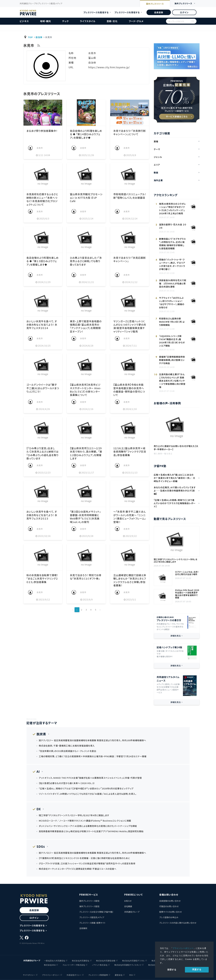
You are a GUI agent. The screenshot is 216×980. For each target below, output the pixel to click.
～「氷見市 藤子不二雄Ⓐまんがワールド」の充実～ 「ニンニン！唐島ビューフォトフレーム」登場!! (129, 517)
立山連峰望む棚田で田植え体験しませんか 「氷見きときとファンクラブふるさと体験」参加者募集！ (130, 580)
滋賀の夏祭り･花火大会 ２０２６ (173, 226)
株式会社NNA (50, 965)
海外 (183, 4)
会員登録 (159, 12)
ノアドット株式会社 (100, 965)
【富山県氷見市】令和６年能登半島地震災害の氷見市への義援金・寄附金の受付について (129, 390)
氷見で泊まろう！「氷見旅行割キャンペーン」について (129, 132)
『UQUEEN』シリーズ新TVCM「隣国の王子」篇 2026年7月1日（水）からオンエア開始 (172, 341)
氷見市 (40, 148)
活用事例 (83, 928)
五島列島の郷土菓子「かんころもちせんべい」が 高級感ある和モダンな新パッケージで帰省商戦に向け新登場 (172, 381)
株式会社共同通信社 (81, 961)
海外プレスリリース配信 (89, 906)
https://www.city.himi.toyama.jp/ (109, 67)
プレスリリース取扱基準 (98, 975)
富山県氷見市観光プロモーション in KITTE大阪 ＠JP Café (86, 198)
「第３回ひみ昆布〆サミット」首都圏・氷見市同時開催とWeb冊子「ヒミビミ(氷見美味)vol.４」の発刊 (85, 517)
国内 (155, 4)
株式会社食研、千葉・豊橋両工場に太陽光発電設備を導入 (67, 746)
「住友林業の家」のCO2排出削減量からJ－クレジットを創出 (68, 751)
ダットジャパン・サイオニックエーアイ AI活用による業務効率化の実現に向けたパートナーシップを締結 (88, 826)
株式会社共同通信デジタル (134, 961)
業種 (156, 141)
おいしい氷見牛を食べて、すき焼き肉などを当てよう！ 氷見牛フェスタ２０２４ (42, 325)
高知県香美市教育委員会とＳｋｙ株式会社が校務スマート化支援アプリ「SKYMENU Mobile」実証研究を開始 (91, 831)
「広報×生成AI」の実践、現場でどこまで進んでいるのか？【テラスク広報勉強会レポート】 (175, 503)
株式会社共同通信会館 (106, 961)
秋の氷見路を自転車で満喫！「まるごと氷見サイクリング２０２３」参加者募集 (42, 579)
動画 (156, 173)
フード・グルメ (136, 21)
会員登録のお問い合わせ (170, 901)
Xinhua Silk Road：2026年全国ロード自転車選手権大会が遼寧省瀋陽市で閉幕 (187, 594)
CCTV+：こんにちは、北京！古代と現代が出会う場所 (187, 573)
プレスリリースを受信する (127, 12)
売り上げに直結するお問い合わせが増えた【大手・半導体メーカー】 (176, 448)
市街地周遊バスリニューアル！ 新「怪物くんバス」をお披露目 (130, 196)
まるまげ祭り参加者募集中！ (42, 131)
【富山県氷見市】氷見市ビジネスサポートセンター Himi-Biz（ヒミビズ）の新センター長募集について (86, 390)
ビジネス (24, 21)
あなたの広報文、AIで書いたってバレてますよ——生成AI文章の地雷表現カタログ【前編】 (175, 491)
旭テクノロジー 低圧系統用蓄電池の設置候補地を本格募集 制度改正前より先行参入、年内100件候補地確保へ (93, 740)
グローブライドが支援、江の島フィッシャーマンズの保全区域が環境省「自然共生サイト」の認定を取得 (87, 863)
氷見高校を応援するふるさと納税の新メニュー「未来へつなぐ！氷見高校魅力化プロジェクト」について (42, 199)
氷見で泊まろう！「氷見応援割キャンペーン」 (129, 259)
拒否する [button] (172, 970)
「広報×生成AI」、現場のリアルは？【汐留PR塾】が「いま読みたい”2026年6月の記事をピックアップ (86, 788)
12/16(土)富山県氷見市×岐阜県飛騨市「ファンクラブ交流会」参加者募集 (130, 452)
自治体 (39, 37)
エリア (157, 165)
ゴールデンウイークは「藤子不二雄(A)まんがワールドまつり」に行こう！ (43, 388)
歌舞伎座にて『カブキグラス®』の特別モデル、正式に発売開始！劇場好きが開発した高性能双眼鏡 (173, 244)
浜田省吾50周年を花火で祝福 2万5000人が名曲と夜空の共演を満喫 (173, 283)
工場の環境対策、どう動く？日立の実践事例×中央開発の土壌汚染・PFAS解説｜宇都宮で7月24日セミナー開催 (93, 756)
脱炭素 (41, 734)
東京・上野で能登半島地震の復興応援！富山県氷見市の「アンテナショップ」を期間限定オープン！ (86, 326)
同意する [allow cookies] (197, 969)
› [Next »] (100, 610)
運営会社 (119, 975)
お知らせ (128, 901)
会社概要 (128, 906)
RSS (131, 975)
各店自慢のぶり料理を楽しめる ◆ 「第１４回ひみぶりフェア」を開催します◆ (86, 134)
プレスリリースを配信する (96, 12)
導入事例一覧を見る (163, 454)
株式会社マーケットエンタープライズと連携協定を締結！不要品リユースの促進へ (78, 869)
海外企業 (158, 180)
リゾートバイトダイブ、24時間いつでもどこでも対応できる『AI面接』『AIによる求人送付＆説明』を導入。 (88, 794)
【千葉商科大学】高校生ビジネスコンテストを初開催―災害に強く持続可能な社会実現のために (85, 858)
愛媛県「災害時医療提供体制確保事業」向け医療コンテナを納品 (172, 360)
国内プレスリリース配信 (89, 901)
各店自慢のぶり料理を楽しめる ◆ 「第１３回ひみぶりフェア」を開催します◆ (43, 261)
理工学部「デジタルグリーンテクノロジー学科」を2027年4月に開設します (176, 561)
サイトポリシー (29, 975)
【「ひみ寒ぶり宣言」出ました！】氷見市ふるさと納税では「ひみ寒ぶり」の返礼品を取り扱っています (43, 453)
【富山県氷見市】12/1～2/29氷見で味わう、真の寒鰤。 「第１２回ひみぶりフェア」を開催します (86, 453)
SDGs (41, 846)
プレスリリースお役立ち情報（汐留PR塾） (96, 912)
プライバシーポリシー (183, 948)
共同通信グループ (132, 912)
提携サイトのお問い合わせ (170, 912)
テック (65, 21)
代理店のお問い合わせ (169, 906)
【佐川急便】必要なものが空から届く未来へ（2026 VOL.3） (67, 783)
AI (38, 771)
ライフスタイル (88, 21)
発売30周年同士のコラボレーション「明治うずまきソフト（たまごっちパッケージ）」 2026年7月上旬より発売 (173, 209)
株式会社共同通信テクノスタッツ (128, 965)
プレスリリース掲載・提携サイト (92, 923)
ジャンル (158, 157)
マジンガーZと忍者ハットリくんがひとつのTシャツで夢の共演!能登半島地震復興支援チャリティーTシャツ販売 (130, 326)
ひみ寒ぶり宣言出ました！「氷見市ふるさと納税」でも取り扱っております (86, 261)
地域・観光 (46, 21)
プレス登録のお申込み (169, 917)
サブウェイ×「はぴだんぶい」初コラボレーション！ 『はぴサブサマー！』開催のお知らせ (172, 303)
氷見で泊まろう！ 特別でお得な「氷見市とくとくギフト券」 (86, 577)
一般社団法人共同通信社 (55, 961)
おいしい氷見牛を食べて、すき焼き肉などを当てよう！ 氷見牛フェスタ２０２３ (42, 515)
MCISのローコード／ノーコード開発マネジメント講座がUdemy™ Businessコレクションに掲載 (85, 821)
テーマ (157, 149)
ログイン (184, 12)
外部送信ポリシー (74, 975)
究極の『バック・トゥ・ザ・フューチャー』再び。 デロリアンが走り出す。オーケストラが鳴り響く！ (172, 264)
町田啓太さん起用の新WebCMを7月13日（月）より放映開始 (172, 322)
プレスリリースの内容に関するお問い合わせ (178, 923)
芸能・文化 (112, 21)
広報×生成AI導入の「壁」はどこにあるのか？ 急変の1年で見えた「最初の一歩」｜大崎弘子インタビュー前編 (175, 478)
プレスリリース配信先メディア (92, 917)
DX (39, 809)
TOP (30, 37)
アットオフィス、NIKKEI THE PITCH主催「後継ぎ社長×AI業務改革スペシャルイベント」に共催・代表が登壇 (90, 778)
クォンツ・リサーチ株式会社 (74, 965)
